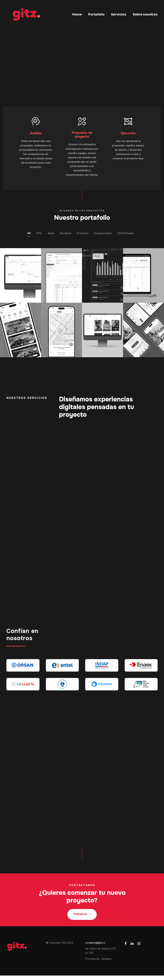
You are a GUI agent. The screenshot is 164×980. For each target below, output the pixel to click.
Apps (51, 234)
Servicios (119, 14)
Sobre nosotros (145, 14)
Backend (66, 234)
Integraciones (103, 234)
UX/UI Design (126, 234)
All (29, 234)
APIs (39, 234)
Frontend (83, 234)
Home (77, 14)
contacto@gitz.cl (95, 947)
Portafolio (96, 14)
